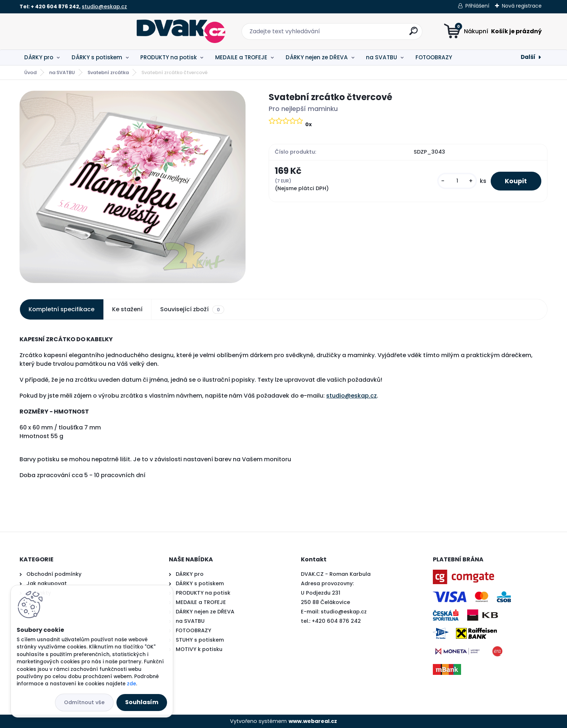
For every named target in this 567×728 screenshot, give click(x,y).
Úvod (30, 72)
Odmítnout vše (84, 702)
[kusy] (457, 181)
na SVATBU (381, 57)
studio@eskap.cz (104, 7)
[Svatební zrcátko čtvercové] (133, 187)
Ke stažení (127, 309)
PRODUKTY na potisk (169, 57)
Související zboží (192, 309)
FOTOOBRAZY (434, 57)
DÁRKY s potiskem (97, 57)
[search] (355, 34)
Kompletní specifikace (61, 309)
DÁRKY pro (39, 57)
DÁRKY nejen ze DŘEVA (317, 57)
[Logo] (64, 31)
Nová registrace (522, 6)
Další (528, 57)
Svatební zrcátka (108, 72)
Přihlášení (477, 6)
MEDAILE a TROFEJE (241, 57)
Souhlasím (142, 702)
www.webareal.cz (313, 721)
